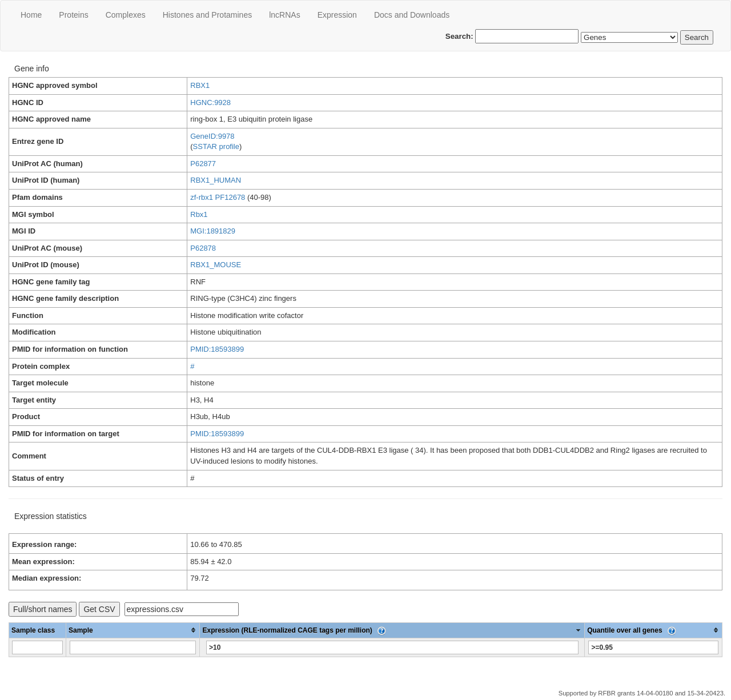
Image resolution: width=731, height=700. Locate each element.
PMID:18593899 (217, 349)
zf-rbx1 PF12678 (218, 197)
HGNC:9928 (210, 102)
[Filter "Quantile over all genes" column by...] (653, 647)
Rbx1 (199, 214)
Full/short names (43, 609)
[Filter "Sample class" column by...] (37, 647)
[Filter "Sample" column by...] (133, 647)
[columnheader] (133, 630)
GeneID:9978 (212, 136)
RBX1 (200, 85)
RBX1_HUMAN (216, 180)
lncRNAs (284, 15)
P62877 (203, 164)
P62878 (203, 248)
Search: (512, 36)
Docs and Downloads (412, 15)
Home (31, 15)
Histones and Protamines (207, 15)
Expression (337, 15)
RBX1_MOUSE (216, 265)
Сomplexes (126, 15)
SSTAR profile (216, 146)
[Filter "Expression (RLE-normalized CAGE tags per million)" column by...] (392, 647)
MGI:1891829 (213, 231)
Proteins (73, 15)
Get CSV (99, 609)
